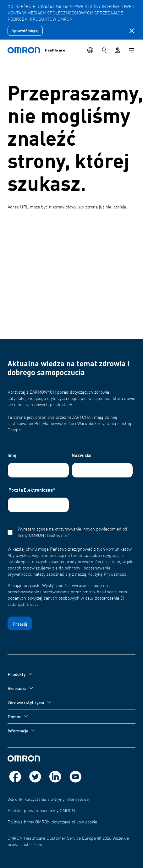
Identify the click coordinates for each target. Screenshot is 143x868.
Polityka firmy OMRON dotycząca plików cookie (52, 822)
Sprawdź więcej (25, 31)
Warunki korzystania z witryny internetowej (49, 800)
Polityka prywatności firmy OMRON (41, 811)
